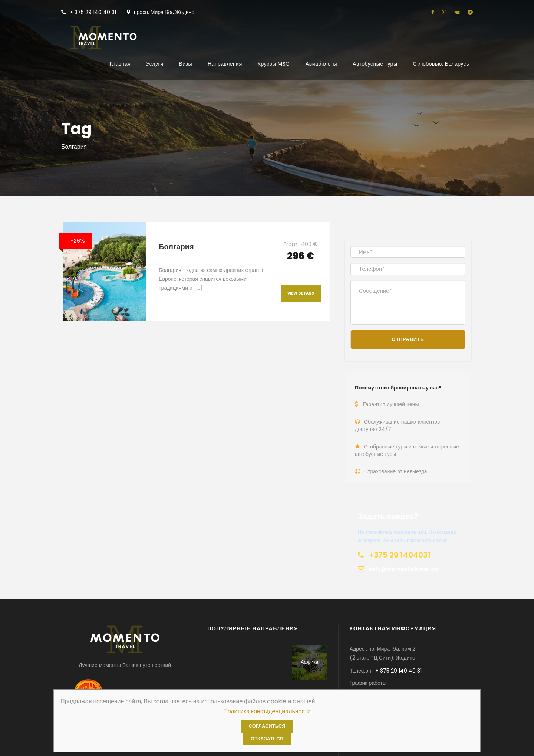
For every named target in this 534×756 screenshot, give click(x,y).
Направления (225, 64)
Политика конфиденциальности (267, 711)
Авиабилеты (321, 64)
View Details (301, 293)
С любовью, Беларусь (441, 64)
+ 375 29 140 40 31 (89, 12)
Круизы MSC (274, 64)
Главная (120, 64)
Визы (185, 64)
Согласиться (267, 726)
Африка (309, 662)
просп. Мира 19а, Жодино (161, 12)
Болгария (176, 247)
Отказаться (267, 739)
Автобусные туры (375, 64)
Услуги (155, 64)
